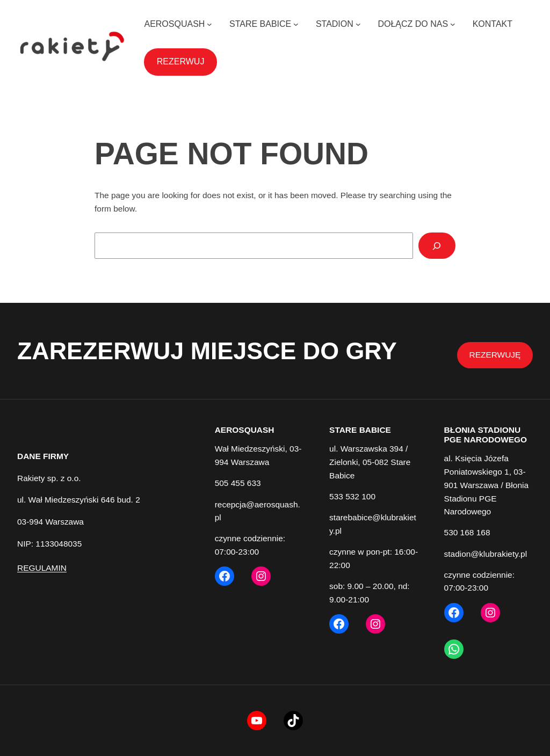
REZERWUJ (181, 61)
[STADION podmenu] (358, 24)
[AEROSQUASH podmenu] (209, 24)
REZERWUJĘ (495, 355)
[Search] (437, 246)
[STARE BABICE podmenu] (296, 24)
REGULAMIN (42, 568)
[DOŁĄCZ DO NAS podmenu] (453, 24)
